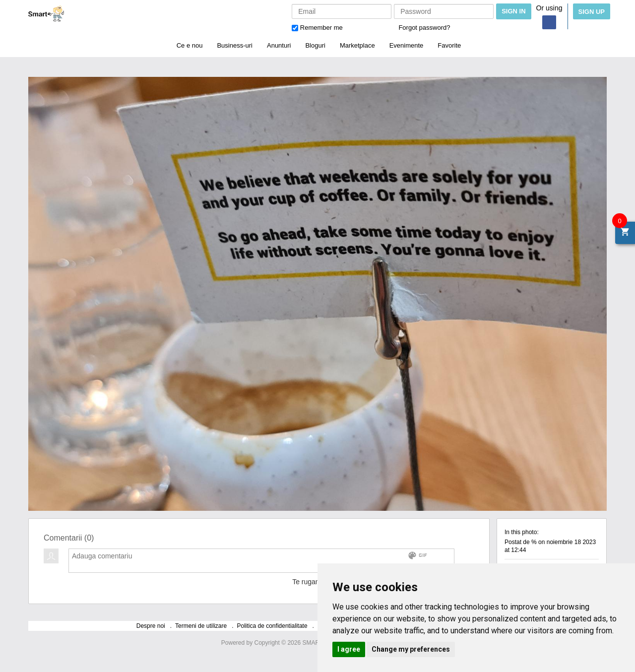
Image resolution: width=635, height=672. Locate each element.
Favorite (449, 45)
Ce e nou (190, 45)
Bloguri (315, 45)
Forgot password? (424, 28)
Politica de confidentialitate (272, 626)
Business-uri (235, 45)
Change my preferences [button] (411, 649)
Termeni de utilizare (201, 626)
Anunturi (279, 45)
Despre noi (151, 626)
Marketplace (357, 45)
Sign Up (592, 12)
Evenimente (407, 45)
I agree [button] (349, 649)
